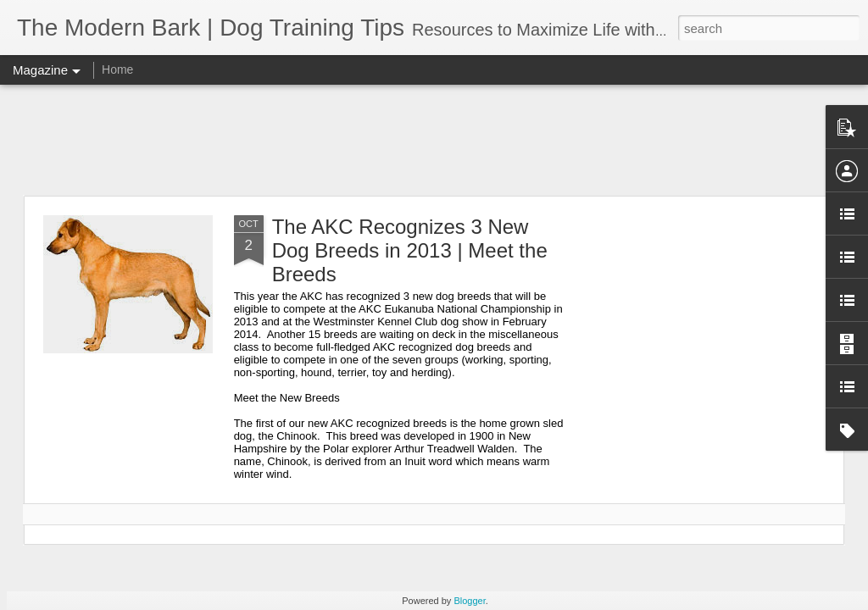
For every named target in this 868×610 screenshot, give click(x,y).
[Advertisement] (434, 140)
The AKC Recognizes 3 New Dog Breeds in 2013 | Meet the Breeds (410, 250)
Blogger (469, 601)
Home (117, 69)
